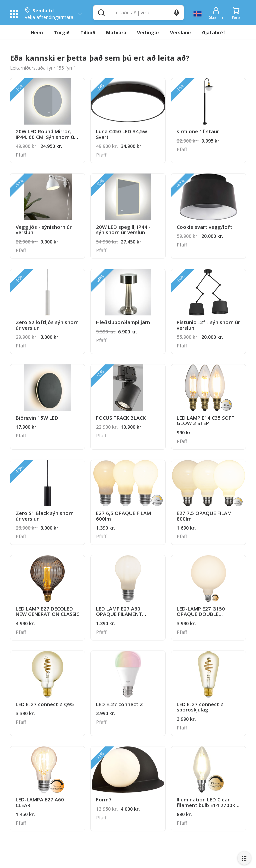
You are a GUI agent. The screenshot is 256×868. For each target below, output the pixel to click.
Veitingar (148, 32)
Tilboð (88, 32)
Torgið (62, 32)
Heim (37, 32)
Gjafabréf (214, 32)
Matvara (116, 32)
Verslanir (181, 32)
